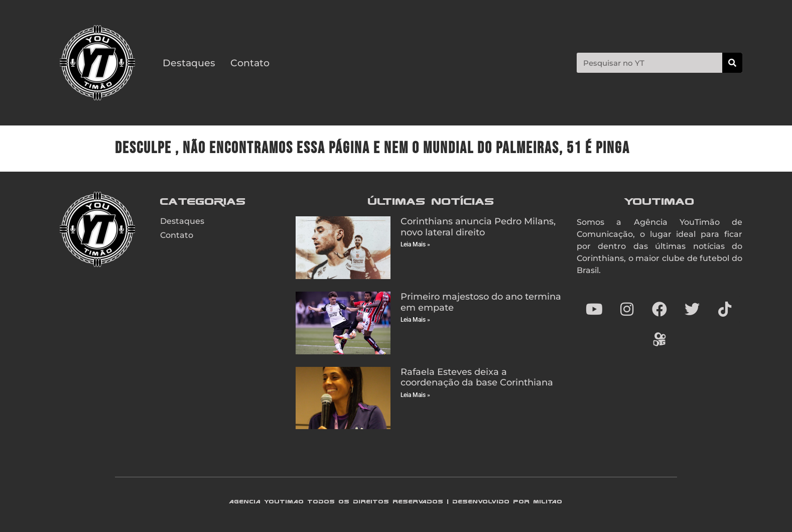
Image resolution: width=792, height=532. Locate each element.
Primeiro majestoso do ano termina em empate (481, 302)
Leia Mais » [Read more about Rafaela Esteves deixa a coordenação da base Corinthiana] (415, 395)
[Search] (732, 63)
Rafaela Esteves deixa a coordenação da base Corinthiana (477, 377)
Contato (250, 63)
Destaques (189, 63)
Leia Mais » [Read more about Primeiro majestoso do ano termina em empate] (415, 320)
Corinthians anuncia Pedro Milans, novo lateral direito (478, 227)
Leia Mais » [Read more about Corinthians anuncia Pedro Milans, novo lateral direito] (415, 244)
